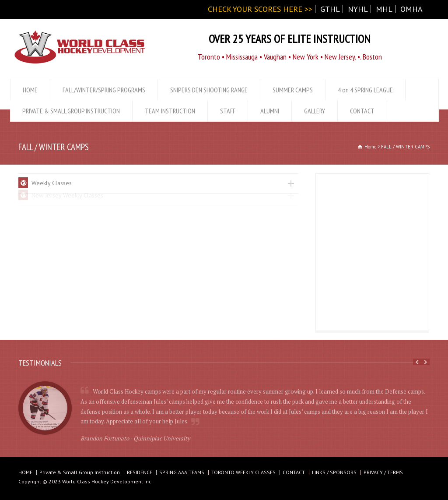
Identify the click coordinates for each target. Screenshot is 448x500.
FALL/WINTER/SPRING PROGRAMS (104, 90)
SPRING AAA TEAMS (182, 472)
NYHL (358, 9)
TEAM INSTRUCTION (170, 111)
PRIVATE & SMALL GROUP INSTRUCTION (71, 111)
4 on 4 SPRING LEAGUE (365, 90)
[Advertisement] (373, 253)
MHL (384, 9)
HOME (30, 90)
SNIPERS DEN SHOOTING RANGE (209, 90)
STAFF (228, 111)
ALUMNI (270, 111)
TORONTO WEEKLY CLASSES (243, 472)
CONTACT (362, 111)
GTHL (330, 9)
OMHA (411, 9)
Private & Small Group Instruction (80, 472)
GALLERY (315, 111)
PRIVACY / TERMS (383, 472)
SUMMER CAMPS (293, 90)
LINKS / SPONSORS (334, 472)
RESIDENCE (140, 472)
